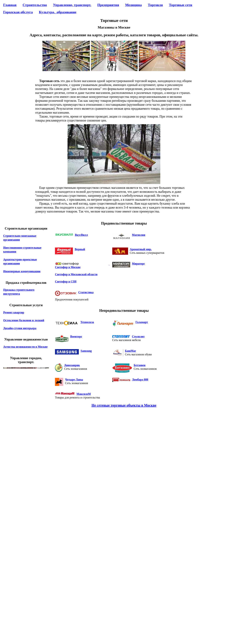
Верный (80, 249)
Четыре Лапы (74, 380)
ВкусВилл (81, 235)
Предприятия (108, 5)
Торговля (155, 5)
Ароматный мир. (141, 249)
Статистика (86, 292)
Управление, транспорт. (72, 5)
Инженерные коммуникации (22, 271)
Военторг (76, 336)
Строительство (35, 5)
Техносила (87, 322)
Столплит (138, 336)
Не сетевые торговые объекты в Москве (124, 405)
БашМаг (131, 351)
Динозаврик (72, 365)
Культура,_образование (58, 12)
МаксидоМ (84, 394)
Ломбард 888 (140, 380)
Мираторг (139, 264)
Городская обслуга (18, 12)
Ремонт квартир (14, 312)
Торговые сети (181, 5)
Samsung (86, 351)
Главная (10, 5)
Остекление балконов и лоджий (24, 320)
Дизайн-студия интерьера (20, 328)
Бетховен (140, 365)
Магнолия (139, 235)
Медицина (133, 5)
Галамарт (142, 322)
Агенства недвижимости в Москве (25, 347)
